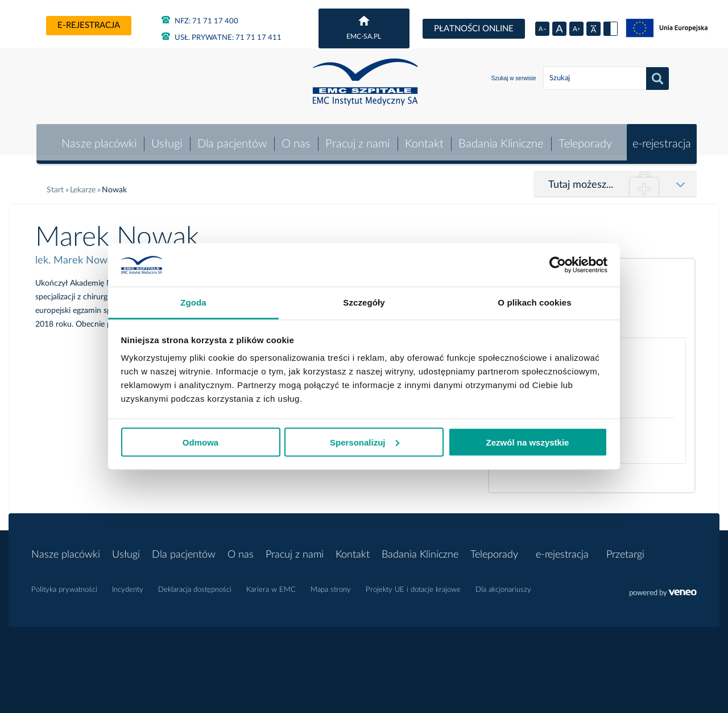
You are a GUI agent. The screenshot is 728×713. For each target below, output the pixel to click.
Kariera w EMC (271, 585)
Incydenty (128, 585)
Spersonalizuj (365, 442)
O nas (295, 139)
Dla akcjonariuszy (503, 585)
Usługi (166, 139)
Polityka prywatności (64, 585)
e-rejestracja (89, 25)
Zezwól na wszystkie (528, 442)
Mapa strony (331, 585)
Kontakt (424, 139)
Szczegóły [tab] (364, 302)
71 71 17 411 (222, 38)
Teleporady (585, 139)
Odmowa (200, 442)
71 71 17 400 (200, 21)
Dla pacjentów (231, 139)
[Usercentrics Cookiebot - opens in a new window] (558, 265)
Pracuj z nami (357, 139)
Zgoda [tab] (193, 302)
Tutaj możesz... (581, 180)
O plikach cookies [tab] (534, 302)
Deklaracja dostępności (195, 585)
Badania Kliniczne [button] (501, 139)
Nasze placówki (97, 139)
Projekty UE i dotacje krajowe (413, 585)
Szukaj (657, 79)
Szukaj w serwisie (514, 78)
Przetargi (625, 550)
